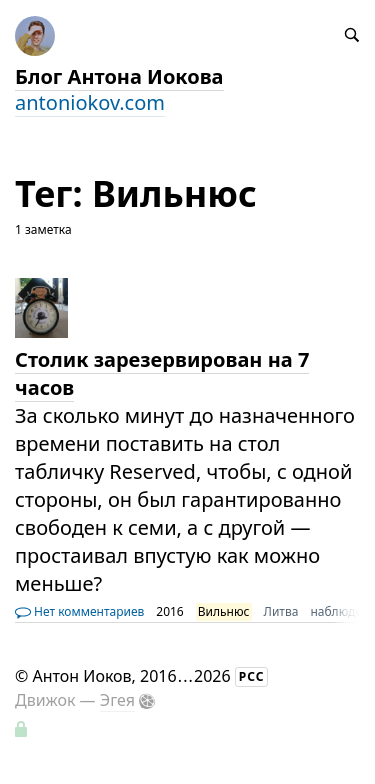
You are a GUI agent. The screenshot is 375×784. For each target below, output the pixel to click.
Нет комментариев (79, 611)
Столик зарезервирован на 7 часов (162, 373)
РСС (252, 676)
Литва (281, 611)
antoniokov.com (90, 102)
